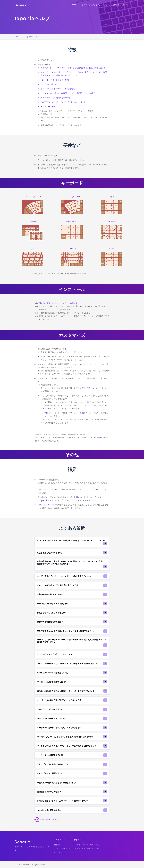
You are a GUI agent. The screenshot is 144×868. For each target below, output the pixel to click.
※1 (51, 398)
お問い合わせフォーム (46, 819)
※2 (64, 416)
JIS (33, 248)
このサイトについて (120, 5)
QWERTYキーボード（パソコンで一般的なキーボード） (64, 102)
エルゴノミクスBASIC (72, 197)
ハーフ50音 (111, 221)
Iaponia (74, 5)
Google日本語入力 (45, 500)
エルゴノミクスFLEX (33, 197)
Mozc (78, 497)
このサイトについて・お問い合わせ (87, 845)
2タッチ (33, 221)
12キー (111, 197)
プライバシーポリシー (62, 848)
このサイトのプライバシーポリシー (96, 5)
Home (17, 37)
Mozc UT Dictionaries (47, 505)
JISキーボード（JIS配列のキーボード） (57, 98)
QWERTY (72, 248)
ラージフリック (72, 221)
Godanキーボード (48, 106)
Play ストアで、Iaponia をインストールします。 (59, 303)
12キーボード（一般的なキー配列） (56, 80)
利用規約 (57, 845)
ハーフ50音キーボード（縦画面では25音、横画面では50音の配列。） (70, 93)
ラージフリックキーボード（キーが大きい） (59, 89)
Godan (111, 248)
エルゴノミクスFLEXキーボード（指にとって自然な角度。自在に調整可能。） (73, 68)
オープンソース (60, 852)
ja (23, 37)
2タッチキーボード (49, 84)
